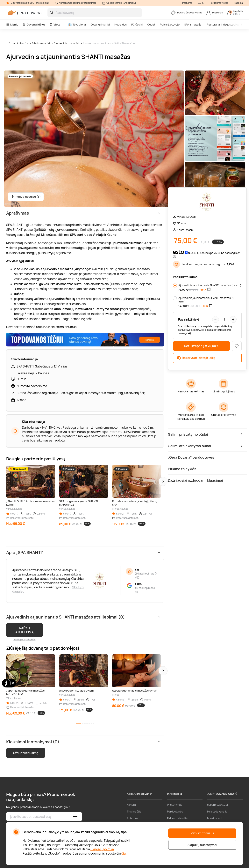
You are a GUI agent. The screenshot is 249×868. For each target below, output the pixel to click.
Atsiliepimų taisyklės (24, 639)
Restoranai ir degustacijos (223, 24)
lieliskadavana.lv (217, 811)
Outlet (151, 24)
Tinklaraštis (134, 811)
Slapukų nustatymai (202, 845)
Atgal (12, 43)
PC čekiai (137, 24)
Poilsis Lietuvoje (170, 24)
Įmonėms (187, 3)
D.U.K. (201, 3)
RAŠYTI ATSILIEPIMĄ (25, 630)
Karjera (131, 805)
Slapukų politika (102, 849)
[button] (163, 481)
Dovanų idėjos (34, 24)
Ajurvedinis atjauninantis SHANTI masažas (109, 43)
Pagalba (238, 3)
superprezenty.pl (217, 805)
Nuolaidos (121, 24)
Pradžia (24, 43)
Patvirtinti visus (202, 833)
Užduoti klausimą (26, 753)
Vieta (55, 24)
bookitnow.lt (215, 818)
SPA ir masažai (193, 24)
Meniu (12, 24)
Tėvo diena (77, 24)
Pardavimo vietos (219, 3)
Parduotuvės (175, 811)
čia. (124, 853)
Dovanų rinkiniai (100, 24)
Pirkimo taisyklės (177, 818)
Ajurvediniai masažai (67, 43)
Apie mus (132, 818)
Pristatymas (175, 805)
